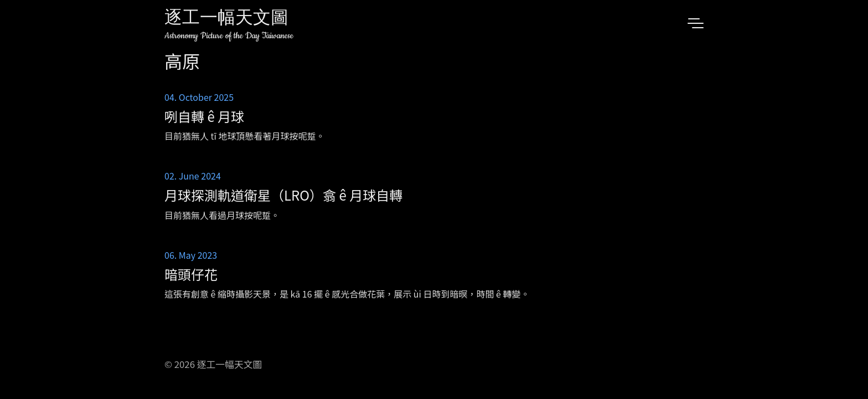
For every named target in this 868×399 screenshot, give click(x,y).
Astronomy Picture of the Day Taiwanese (229, 36)
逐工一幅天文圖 (226, 19)
